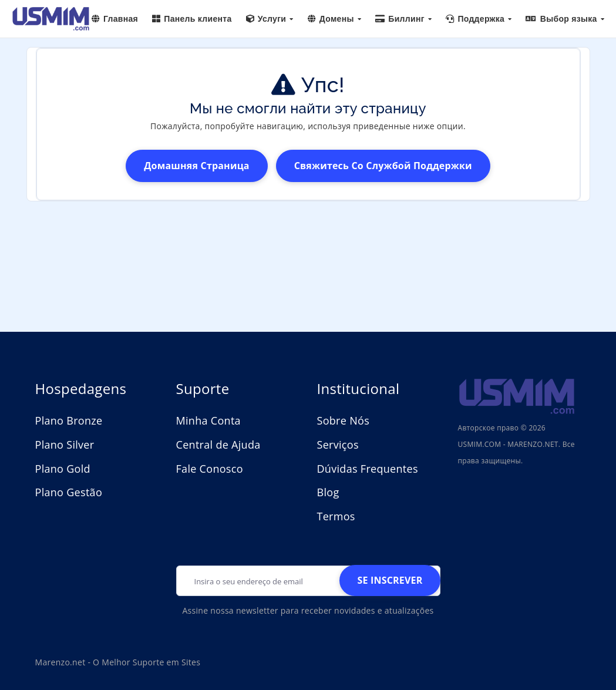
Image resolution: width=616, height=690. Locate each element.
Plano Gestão (69, 492)
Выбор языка (565, 19)
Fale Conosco (210, 469)
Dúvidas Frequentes (368, 469)
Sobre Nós (344, 420)
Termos (336, 516)
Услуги (270, 19)
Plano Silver (65, 445)
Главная (115, 19)
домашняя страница (197, 166)
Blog (328, 492)
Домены (335, 19)
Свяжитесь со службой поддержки (383, 166)
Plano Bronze (69, 420)
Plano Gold (63, 469)
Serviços (338, 445)
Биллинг (403, 19)
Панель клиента (192, 19)
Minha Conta (208, 420)
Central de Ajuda (218, 445)
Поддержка (479, 19)
